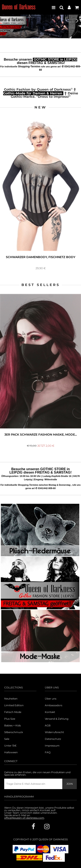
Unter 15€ (10, 746)
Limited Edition (14, 705)
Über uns (51, 699)
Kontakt (50, 712)
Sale (7, 739)
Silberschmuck (14, 732)
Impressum (52, 746)
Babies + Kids (13, 726)
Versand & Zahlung (57, 719)
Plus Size (10, 719)
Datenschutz (53, 739)
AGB (48, 726)
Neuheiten (11, 699)
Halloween (11, 752)
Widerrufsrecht (54, 732)
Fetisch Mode (13, 712)
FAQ (48, 752)
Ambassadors (54, 705)
